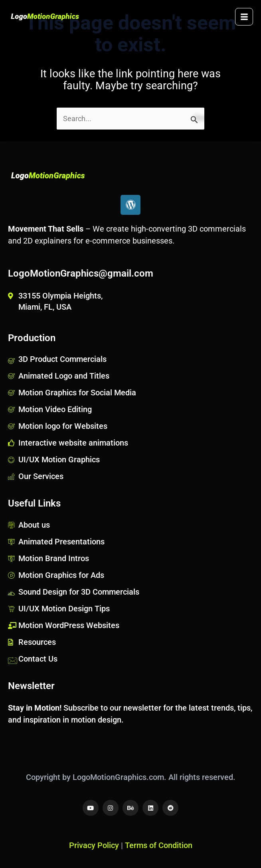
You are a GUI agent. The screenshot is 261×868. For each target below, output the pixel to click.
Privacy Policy (94, 845)
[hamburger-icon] (244, 17)
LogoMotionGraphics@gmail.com (81, 273)
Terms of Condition (159, 845)
